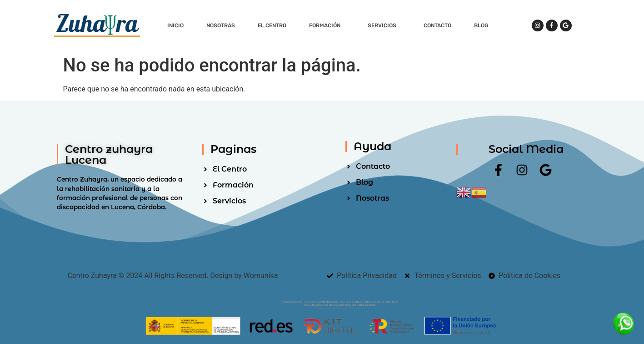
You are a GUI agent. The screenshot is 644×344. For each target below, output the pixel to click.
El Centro (272, 25)
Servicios (384, 25)
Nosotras (221, 25)
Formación (327, 25)
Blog (481, 25)
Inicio (175, 25)
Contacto (437, 25)
